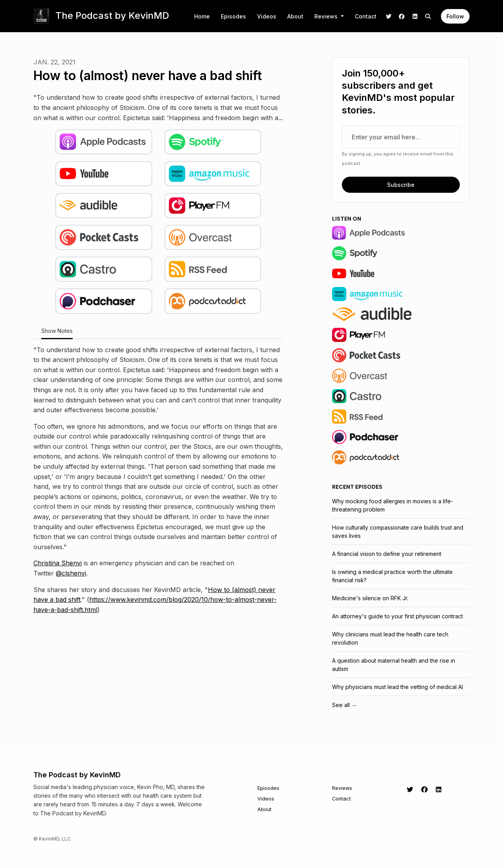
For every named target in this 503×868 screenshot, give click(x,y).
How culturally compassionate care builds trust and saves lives (398, 532)
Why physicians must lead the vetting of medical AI (397, 687)
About (295, 16)
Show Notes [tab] (57, 331)
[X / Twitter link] (389, 16)
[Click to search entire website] (428, 16)
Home (202, 16)
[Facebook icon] (424, 789)
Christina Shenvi (58, 563)
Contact (366, 16)
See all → (344, 705)
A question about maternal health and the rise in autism (394, 665)
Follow (455, 16)
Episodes (233, 16)
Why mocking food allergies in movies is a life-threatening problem (393, 505)
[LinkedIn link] (415, 16)
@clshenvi (71, 573)
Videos (267, 16)
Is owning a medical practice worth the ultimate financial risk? (392, 576)
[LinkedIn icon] (439, 789)
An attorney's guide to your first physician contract (397, 616)
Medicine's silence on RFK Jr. (370, 598)
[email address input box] (401, 137)
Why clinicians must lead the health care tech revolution (390, 638)
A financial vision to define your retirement (387, 554)
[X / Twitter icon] (410, 789)
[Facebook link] (402, 16)
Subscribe (401, 185)
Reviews (327, 16)
